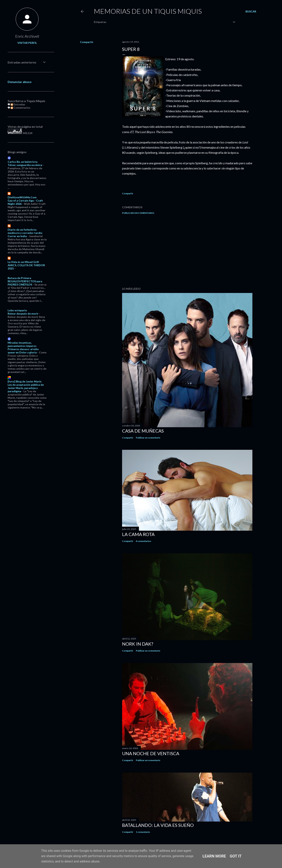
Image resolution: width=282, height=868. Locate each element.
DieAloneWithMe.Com (22, 197)
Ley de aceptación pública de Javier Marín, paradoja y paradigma (26, 388)
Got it (236, 856)
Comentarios (21, 108)
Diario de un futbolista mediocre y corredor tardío (25, 231)
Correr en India (17, 236)
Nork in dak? (138, 644)
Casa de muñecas (143, 431)
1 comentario (143, 832)
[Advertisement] (187, 251)
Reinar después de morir (23, 314)
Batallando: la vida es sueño (158, 825)
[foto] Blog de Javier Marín (25, 381)
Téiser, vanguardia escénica (25, 165)
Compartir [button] (87, 42)
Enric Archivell (27, 36)
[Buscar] (251, 11)
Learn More (214, 856)
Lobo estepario (17, 310)
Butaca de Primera (19, 278)
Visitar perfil (27, 43)
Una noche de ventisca (151, 753)
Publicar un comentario (138, 213)
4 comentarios (143, 541)
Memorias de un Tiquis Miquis (148, 11)
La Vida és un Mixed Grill (23, 262)
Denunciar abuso (20, 82)
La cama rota (138, 534)
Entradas (18, 104)
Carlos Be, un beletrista (23, 162)
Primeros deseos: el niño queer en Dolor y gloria (23, 351)
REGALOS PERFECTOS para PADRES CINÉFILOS (25, 283)
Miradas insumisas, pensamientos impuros (22, 344)
